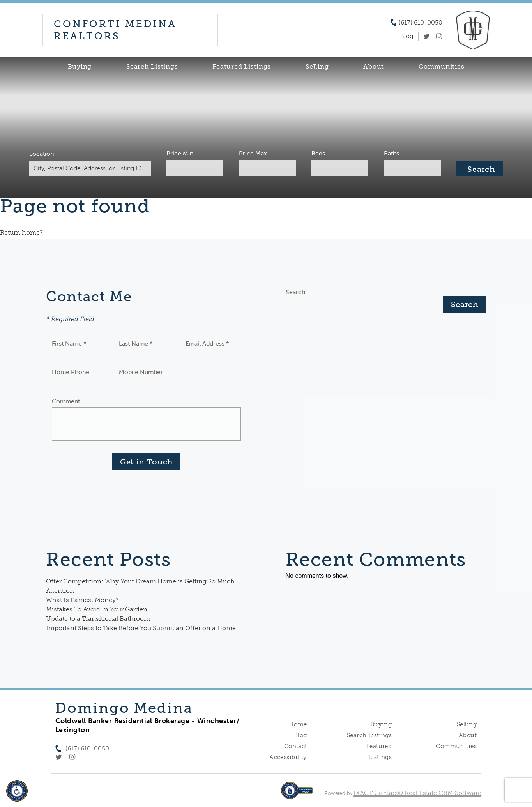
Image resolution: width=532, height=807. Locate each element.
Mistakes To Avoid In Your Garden (97, 609)
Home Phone (71, 372)
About (374, 67)
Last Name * (136, 343)
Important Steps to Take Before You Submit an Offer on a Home (141, 628)
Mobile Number (141, 372)
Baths (386, 153)
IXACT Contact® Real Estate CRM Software (417, 793)
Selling (317, 67)
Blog (300, 735)
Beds (315, 153)
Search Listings (152, 67)
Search (295, 292)
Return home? (21, 232)
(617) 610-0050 (421, 23)
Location (50, 154)
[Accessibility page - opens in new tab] (297, 794)
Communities (441, 67)
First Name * (69, 343)
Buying (80, 67)
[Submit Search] (471, 168)
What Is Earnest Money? (82, 600)
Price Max (253, 153)
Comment (66, 401)
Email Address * (207, 343)
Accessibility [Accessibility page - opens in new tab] (288, 757)
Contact (296, 746)
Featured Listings (242, 67)
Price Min (183, 153)
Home (298, 724)
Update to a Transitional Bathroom (98, 619)
